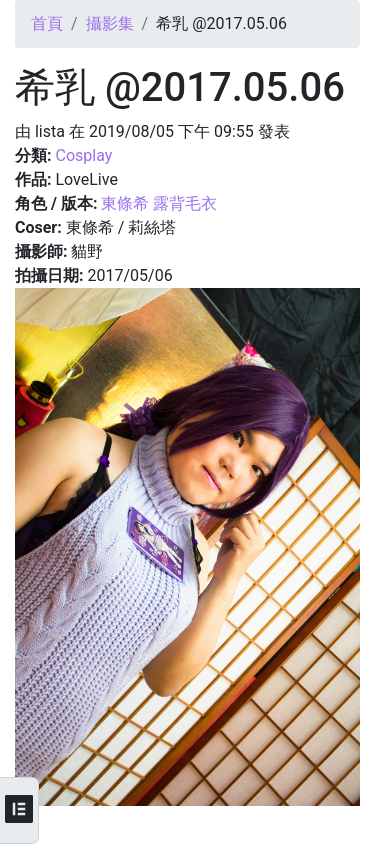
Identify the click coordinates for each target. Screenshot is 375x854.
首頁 (47, 23)
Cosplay (83, 155)
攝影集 (110, 23)
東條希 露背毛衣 (159, 203)
